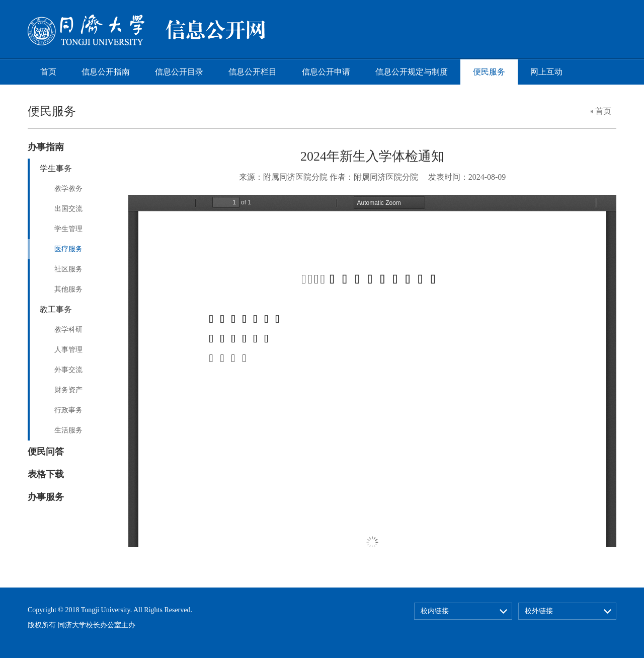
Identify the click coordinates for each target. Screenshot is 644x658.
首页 (48, 72)
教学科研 (68, 330)
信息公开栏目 (253, 72)
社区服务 (68, 269)
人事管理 (68, 350)
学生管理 (68, 229)
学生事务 (56, 168)
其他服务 (68, 289)
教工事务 (56, 309)
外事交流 (68, 370)
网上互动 (546, 72)
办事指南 (46, 147)
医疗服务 (68, 249)
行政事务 (68, 410)
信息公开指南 (106, 72)
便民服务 (489, 72)
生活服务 (68, 430)
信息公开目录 (179, 72)
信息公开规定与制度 (412, 72)
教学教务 (68, 189)
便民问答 (46, 452)
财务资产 (68, 390)
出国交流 (68, 209)
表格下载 (46, 474)
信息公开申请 (326, 72)
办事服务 (46, 497)
